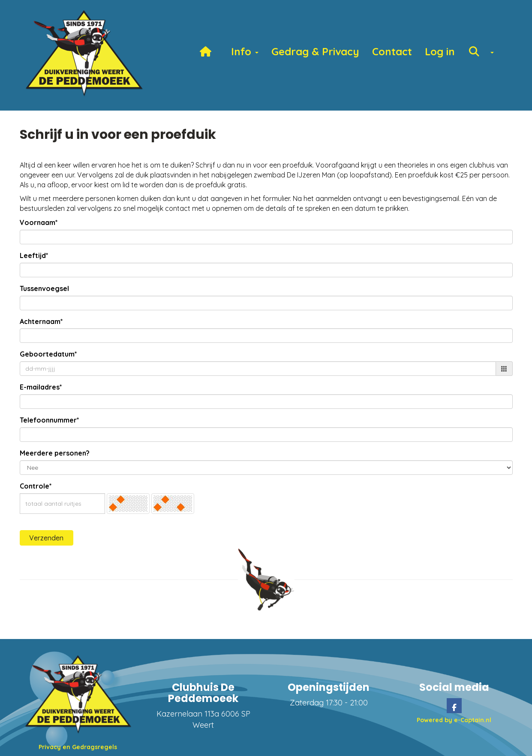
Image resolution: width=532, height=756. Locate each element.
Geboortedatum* (48, 354)
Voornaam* (39, 222)
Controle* (36, 486)
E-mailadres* (41, 387)
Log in (440, 51)
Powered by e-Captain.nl (454, 720)
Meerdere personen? (55, 453)
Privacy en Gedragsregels (78, 747)
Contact (392, 51)
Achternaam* (41, 321)
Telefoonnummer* (50, 420)
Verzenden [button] (46, 538)
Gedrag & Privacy (315, 51)
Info (245, 51)
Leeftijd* (34, 255)
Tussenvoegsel (44, 288)
